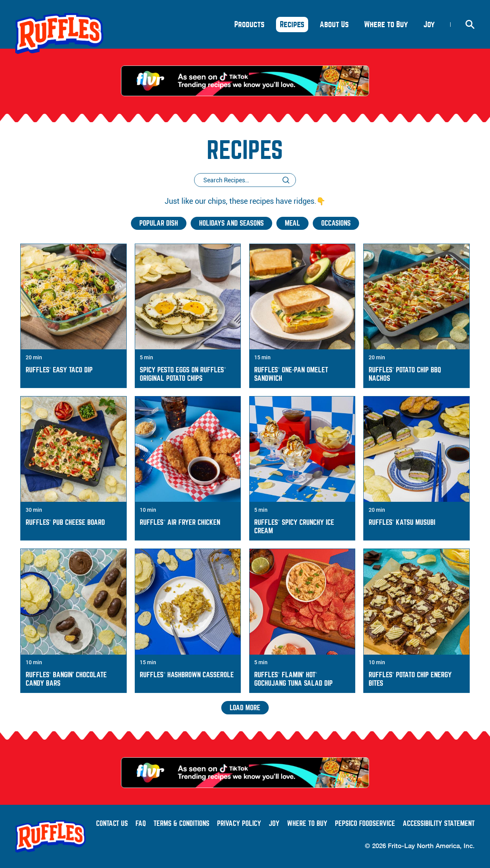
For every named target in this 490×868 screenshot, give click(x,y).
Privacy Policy (239, 824)
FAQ (141, 824)
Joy (431, 26)
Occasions (336, 223)
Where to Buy (307, 824)
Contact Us (112, 824)
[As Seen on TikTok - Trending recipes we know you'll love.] (245, 81)
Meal (292, 223)
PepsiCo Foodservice (365, 824)
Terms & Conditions (181, 824)
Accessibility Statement (439, 824)
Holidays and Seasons (231, 223)
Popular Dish (159, 223)
